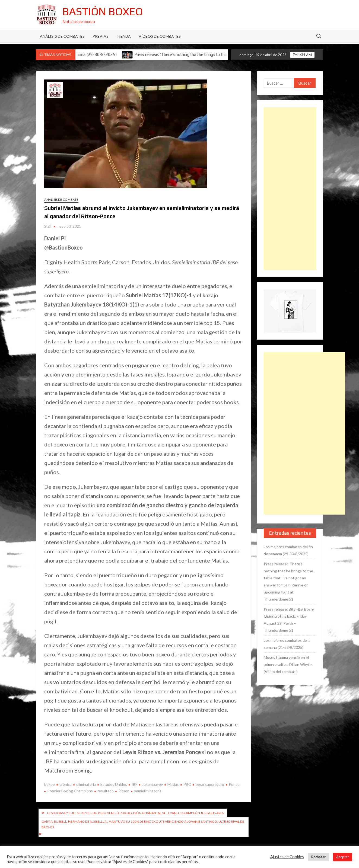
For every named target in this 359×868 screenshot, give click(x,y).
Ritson (124, 791)
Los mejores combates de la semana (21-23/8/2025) (287, 644)
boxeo (50, 784)
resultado (106, 791)
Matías (173, 784)
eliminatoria (86, 784)
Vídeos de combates (160, 36)
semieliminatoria (148, 791)
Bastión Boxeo (103, 11)
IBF (134, 784)
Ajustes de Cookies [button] (287, 857)
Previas (101, 36)
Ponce (234, 784)
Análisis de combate (61, 200)
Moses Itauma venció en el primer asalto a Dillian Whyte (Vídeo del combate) (288, 664)
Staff (48, 226)
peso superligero (210, 784)
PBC (187, 784)
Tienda (124, 36)
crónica (66, 784)
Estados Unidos (114, 784)
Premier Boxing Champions (70, 791)
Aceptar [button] (343, 857)
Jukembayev (152, 784)
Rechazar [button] (318, 857)
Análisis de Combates (62, 36)
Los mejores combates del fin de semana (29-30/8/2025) (288, 550)
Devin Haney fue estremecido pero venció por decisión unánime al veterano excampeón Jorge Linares (136, 813)
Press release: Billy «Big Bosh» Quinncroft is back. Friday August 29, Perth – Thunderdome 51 (289, 620)
